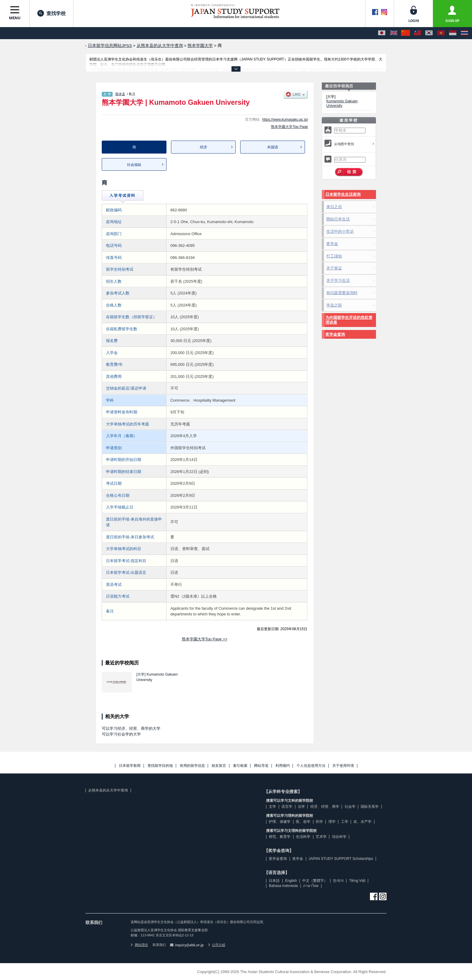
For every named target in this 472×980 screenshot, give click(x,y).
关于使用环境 (343, 766)
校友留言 (219, 766)
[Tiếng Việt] (441, 33)
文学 (272, 807)
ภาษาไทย (311, 886)
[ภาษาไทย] (464, 33)
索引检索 (240, 766)
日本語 (274, 881)
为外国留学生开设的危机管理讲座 (349, 320)
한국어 (338, 881)
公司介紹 (217, 945)
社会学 (350, 807)
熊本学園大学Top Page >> (205, 639)
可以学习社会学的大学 (121, 734)
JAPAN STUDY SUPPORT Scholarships (341, 859)
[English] (394, 33)
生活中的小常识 (340, 231)
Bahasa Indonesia (283, 886)
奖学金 (332, 244)
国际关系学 (370, 807)
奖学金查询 (335, 334)
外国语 (273, 147)
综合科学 (339, 837)
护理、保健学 (280, 822)
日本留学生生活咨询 (343, 194)
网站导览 (261, 766)
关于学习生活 (338, 280)
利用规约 (283, 766)
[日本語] (382, 33)
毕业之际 (334, 305)
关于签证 (334, 268)
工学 (345, 822)
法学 (301, 807)
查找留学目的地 (160, 766)
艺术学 (321, 837)
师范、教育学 (280, 837)
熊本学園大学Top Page (289, 127)
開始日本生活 (338, 219)
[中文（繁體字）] (417, 33)
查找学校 (51, 13)
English (291, 881)
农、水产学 (362, 822)
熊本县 (120, 94)
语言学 (287, 807)
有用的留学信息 (192, 766)
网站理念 (139, 945)
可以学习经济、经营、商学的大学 (131, 728)
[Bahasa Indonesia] (453, 33)
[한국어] (429, 33)
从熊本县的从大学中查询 (108, 790)
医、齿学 (303, 822)
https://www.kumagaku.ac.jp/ (285, 120)
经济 (203, 147)
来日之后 (334, 207)
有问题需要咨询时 (342, 293)
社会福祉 (134, 165)
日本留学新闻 (130, 766)
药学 (319, 822)
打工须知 (334, 256)
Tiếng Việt (357, 881)
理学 (332, 822)
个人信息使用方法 (311, 766)
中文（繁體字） (315, 881)
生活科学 (303, 837)
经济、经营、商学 (325, 807)
